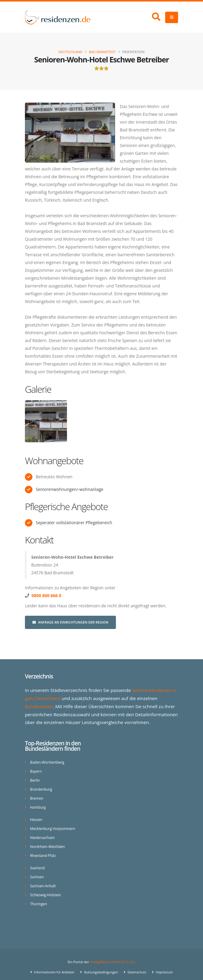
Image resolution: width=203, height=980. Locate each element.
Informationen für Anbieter (52, 966)
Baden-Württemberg (48, 761)
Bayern (36, 770)
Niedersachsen (43, 834)
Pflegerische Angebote (66, 507)
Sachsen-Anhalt (44, 881)
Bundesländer (40, 706)
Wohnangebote (54, 461)
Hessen (36, 817)
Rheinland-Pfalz (44, 851)
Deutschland (71, 52)
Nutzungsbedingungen (101, 966)
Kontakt (39, 540)
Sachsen (37, 872)
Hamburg (38, 805)
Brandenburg (42, 787)
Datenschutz (138, 966)
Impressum (167, 966)
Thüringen (39, 898)
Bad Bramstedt (102, 52)
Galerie (38, 389)
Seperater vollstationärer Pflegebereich (74, 523)
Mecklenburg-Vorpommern (54, 825)
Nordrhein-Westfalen (48, 843)
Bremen (37, 796)
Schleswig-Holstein (46, 890)
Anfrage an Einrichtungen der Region (70, 622)
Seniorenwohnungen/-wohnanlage (70, 489)
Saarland (38, 863)
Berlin (35, 779)
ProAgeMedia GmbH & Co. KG (112, 956)
